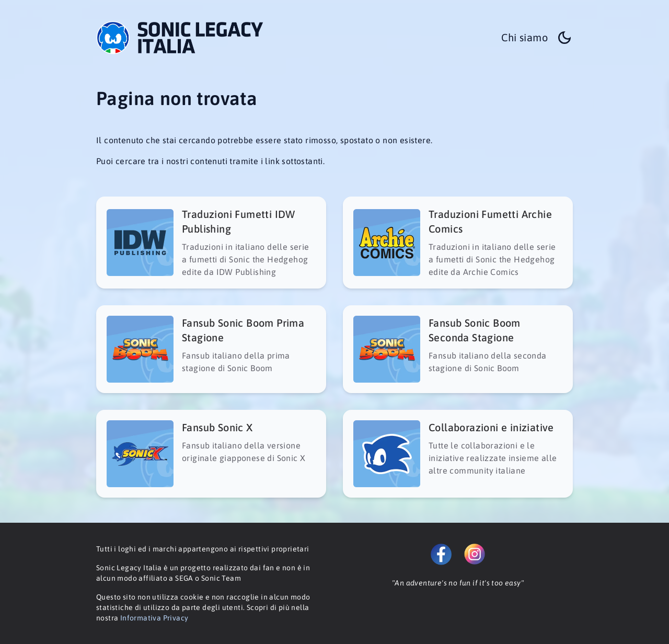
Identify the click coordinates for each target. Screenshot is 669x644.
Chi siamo (524, 37)
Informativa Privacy (154, 618)
